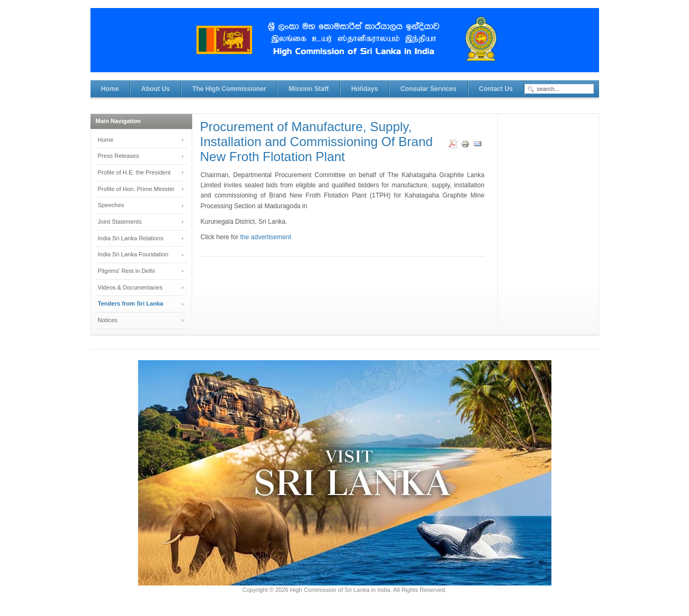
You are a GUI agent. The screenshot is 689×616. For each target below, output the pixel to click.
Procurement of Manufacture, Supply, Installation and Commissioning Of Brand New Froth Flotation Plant (317, 142)
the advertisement (265, 237)
